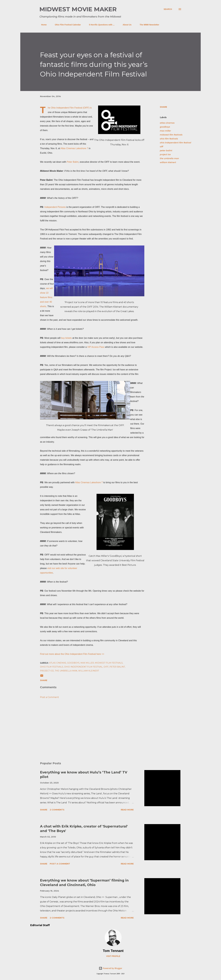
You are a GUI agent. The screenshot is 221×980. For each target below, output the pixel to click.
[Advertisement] (88, 726)
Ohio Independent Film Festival (66, 108)
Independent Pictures (55, 207)
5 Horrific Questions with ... (100, 25)
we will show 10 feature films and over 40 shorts (46, 297)
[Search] (168, 9)
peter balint (166, 151)
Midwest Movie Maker (78, 9)
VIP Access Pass (96, 347)
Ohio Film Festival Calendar (66, 25)
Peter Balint (73, 162)
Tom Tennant (113, 951)
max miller (165, 131)
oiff (161, 147)
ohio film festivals (169, 139)
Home (42, 25)
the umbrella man (169, 158)
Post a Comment (49, 697)
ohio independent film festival (175, 143)
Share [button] (163, 107)
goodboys (165, 127)
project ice (165, 154)
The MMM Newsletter (148, 25)
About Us (125, 25)
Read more (127, 810)
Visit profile (113, 956)
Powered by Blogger (111, 968)
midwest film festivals (171, 135)
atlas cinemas (167, 123)
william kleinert (168, 162)
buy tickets (66, 338)
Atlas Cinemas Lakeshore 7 (74, 148)
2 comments (57, 810)
